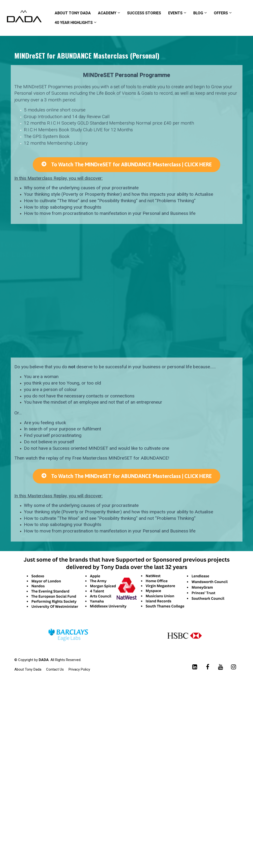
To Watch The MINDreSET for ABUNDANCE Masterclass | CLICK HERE (126, 164)
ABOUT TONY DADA (73, 13)
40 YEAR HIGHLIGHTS (74, 23)
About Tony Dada (28, 669)
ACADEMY (107, 13)
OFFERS (221, 13)
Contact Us (55, 669)
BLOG (198, 13)
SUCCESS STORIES (144, 13)
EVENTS (175, 13)
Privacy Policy (79, 669)
